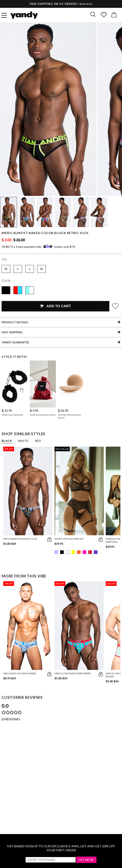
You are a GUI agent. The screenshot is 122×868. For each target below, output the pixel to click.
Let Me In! (86, 860)
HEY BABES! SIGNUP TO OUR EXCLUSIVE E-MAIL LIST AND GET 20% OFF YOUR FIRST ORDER (61, 848)
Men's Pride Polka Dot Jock (20, 539)
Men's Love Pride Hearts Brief (73, 673)
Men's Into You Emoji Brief (20, 673)
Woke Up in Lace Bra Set (69, 539)
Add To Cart (55, 306)
